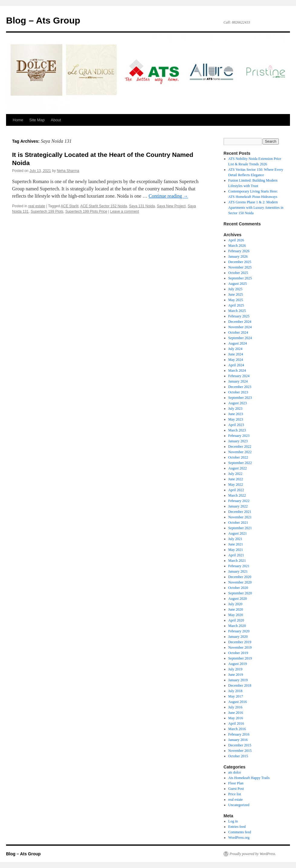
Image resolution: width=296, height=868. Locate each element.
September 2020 (240, 593)
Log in (233, 821)
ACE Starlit (70, 206)
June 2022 (236, 479)
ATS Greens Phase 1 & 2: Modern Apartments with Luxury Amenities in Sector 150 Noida (256, 208)
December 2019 (240, 642)
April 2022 (236, 490)
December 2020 (240, 577)
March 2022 (237, 495)
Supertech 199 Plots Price (86, 211)
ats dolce (235, 772)
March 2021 (237, 561)
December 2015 (240, 745)
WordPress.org (239, 838)
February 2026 (239, 251)
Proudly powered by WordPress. (253, 854)
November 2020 (240, 582)
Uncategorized (239, 805)
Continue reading (168, 196)
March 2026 (237, 246)
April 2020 (236, 620)
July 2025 (235, 289)
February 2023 (239, 436)
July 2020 (235, 604)
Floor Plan (236, 783)
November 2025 (240, 267)
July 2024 (235, 349)
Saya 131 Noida (142, 206)
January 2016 (238, 740)
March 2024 (237, 370)
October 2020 (238, 588)
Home (18, 120)
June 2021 (236, 544)
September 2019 (240, 658)
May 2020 (236, 615)
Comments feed (240, 832)
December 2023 (240, 387)
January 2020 (238, 637)
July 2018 (235, 691)
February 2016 (239, 734)
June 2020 (236, 609)
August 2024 (238, 343)
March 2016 (237, 729)
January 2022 (238, 506)
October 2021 (238, 523)
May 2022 (236, 485)
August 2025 (238, 284)
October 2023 (238, 392)
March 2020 (237, 626)
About (56, 120)
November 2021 (240, 517)
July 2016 (235, 707)
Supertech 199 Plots (47, 211)
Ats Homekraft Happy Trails (249, 778)
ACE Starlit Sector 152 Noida (104, 206)
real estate (37, 206)
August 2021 (238, 533)
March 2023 (237, 430)
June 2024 (236, 354)
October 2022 (238, 457)
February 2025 (239, 316)
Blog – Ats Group (43, 20)
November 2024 (240, 327)
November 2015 (240, 751)
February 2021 (239, 566)
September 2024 (240, 338)
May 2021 (236, 550)
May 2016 (236, 718)
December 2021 (240, 512)
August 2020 (238, 599)
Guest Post (236, 789)
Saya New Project (171, 206)
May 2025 (236, 300)
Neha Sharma (68, 171)
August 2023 (238, 403)
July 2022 (235, 474)
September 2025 (240, 278)
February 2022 (239, 501)
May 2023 (236, 419)
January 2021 (238, 571)
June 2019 (236, 675)
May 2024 (236, 360)
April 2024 (236, 365)
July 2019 (235, 669)
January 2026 (238, 256)
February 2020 (239, 631)
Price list (235, 794)
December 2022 (240, 447)
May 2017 (236, 696)
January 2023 (238, 441)
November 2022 (240, 452)
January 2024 (238, 381)
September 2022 (240, 463)
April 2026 (236, 240)
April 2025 (236, 305)
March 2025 (237, 311)
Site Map (37, 120)
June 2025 (236, 294)
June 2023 (236, 414)
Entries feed (237, 827)
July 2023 (235, 409)
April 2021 (236, 555)
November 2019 (240, 647)
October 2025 (238, 273)
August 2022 (238, 468)
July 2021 (235, 539)
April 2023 (236, 425)
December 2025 (240, 262)
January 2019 (238, 680)
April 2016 (236, 723)
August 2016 (238, 702)
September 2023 (240, 398)
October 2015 (238, 756)
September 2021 (240, 528)
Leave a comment (125, 211)
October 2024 (238, 332)
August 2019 (238, 664)
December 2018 (240, 685)
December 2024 (240, 322)
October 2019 (238, 653)
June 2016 (236, 713)
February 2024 (239, 376)
